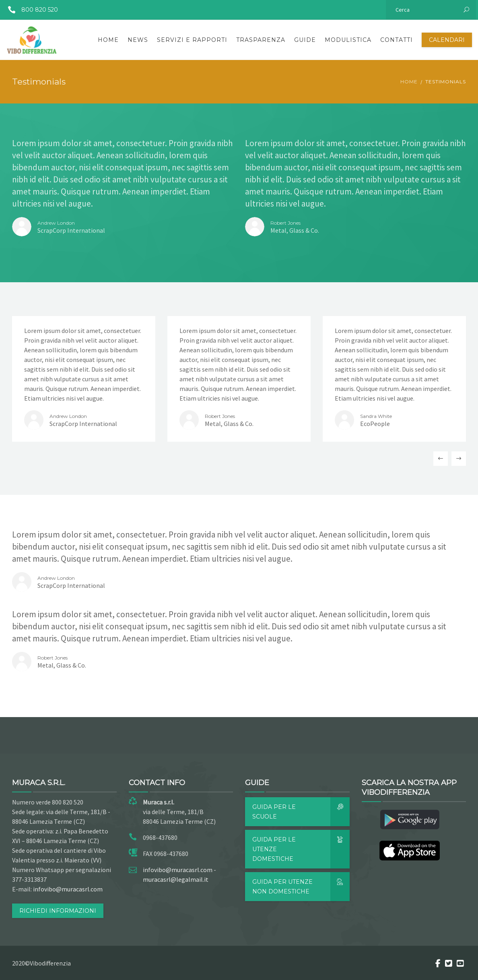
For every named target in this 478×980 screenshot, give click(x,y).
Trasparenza (261, 40)
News (138, 40)
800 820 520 (30, 10)
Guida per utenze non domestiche (301, 887)
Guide (305, 40)
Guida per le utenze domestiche (301, 849)
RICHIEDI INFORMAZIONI (58, 911)
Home (108, 40)
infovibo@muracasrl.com (68, 889)
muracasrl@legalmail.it (176, 879)
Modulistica (348, 40)
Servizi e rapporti (192, 40)
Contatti (397, 40)
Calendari (447, 40)
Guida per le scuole (301, 812)
